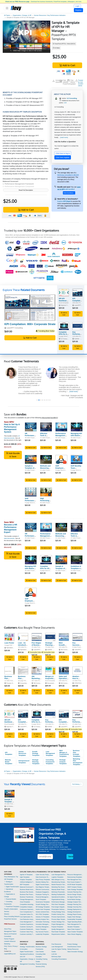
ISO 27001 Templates (42, 914)
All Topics (7, 15)
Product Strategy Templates (59, 922)
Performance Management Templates (59, 902)
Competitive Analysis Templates (27, 907)
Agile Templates (25, 877)
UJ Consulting (65, 339)
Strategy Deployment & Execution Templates (75, 909)
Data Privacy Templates (43, 880)
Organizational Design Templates (59, 899)
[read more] (29, 387)
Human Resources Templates (22, 753)
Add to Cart (67, 65)
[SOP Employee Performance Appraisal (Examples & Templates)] (61, 460)
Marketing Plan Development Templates (78, 762)
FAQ (5, 946)
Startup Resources (73, 949)
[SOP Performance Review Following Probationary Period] (31, 492)
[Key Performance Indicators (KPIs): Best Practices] (77, 714)
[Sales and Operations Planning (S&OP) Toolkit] (64, 671)
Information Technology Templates (43, 922)
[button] (5, 35)
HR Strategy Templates (43, 907)
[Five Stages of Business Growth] (37, 637)
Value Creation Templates (75, 932)
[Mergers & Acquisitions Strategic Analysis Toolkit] (50, 671)
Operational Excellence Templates (59, 897)
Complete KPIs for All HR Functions (46, 568)
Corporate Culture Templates (27, 914)
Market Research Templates (59, 885)
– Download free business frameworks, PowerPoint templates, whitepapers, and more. (43, 2)
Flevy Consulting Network (12, 917)
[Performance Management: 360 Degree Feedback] (61, 427)
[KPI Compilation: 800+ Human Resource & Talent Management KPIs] (77, 293)
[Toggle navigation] (7, 8)
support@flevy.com (10, 954)
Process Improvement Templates (59, 917)
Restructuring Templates (75, 877)
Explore (64, 201)
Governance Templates (43, 902)
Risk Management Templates (75, 880)
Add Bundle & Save (13, 455)
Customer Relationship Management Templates (27, 929)
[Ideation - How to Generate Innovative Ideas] (77, 671)
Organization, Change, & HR (22, 15)
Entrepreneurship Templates (24, 762)
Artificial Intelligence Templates (27, 882)
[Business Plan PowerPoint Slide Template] (10, 671)
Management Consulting (27, 964)
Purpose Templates (57, 927)
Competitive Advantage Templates (27, 904)
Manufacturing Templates (59, 882)
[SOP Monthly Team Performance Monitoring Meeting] (77, 460)
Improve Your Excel (67, 305)
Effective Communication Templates (43, 890)
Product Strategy (72, 944)
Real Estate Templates (58, 932)
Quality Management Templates (59, 929)
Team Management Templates (75, 924)
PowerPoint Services (10, 919)
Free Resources (56, 944)
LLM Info (54, 954)
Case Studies (40, 952)
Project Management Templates (59, 924)
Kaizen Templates (41, 929)
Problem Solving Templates (59, 914)
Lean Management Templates (50, 753)
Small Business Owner (74, 947)
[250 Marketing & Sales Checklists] (37, 671)
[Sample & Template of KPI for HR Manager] (31, 460)
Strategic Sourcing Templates (75, 907)
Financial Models (10, 899)
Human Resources (40, 15)
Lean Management (57, 947)
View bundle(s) (68, 193)
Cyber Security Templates (43, 875)
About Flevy (8, 929)
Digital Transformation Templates (43, 885)
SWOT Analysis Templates (75, 887)
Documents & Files (53, 683)
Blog (5, 949)
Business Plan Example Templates (77, 753)
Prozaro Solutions (12, 683)
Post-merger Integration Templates (59, 907)
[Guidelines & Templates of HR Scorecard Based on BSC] (77, 560)
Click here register (63, 157)
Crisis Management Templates (27, 922)
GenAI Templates (41, 899)
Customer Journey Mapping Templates (27, 927)
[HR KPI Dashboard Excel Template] (64, 293)
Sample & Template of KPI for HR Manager (30, 469)
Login (77, 6)
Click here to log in (63, 153)
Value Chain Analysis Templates (75, 929)
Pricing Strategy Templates (59, 912)
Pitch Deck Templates (58, 904)
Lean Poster (9, 643)
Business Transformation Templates (27, 897)
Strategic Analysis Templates (63, 762)
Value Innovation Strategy (75, 952)
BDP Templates (25, 885)
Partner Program (9, 939)
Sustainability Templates (75, 919)
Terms (10, 946)
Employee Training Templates (43, 895)
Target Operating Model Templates (75, 922)
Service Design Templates (75, 895)
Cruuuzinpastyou (25, 683)
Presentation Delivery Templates (59, 909)
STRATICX (78, 683)
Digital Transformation (12, 887)
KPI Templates (9, 753)
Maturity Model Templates (9, 762)
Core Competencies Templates (27, 912)
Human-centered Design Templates (43, 912)
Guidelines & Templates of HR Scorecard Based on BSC (77, 569)
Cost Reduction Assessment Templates (27, 919)
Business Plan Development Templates (27, 892)
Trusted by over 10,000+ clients (81, 83)
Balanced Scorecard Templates (27, 887)
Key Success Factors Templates (43, 932)
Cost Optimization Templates (27, 917)
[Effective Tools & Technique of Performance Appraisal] (46, 427)
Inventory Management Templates (43, 927)
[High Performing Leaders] (46, 492)
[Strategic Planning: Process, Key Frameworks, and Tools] (50, 637)
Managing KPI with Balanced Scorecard (76, 436)
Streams (7, 914)
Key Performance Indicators (56, 15)
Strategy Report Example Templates (75, 914)
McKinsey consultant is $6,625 (68, 175)
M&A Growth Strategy (62, 645)
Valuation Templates (73, 927)
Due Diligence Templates (43, 887)
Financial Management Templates (43, 897)
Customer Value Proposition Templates (27, 932)
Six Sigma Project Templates (75, 897)
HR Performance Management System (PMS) (30, 437)
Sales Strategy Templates (75, 890)
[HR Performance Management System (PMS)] (31, 427)
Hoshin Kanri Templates (43, 909)
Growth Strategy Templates (36, 753)
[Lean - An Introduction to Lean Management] (23, 637)
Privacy (15, 946)
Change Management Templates (27, 899)
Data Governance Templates (43, 877)
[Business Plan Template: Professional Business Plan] (23, 671)
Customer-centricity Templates (27, 934)
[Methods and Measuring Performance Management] (46, 460)
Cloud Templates (25, 902)
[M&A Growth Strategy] (64, 637)
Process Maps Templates (59, 919)
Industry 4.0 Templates (43, 917)
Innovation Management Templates (43, 924)
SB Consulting (65, 650)
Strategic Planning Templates (36, 762)
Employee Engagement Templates (43, 892)
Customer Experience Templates (27, 924)
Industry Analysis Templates (43, 919)
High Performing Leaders (45, 501)
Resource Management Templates (75, 875)
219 (65, 103)
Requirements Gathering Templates (59, 934)
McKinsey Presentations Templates (59, 892)
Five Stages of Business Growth (36, 645)
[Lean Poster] (10, 637)
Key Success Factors (76, 645)
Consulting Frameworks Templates (50, 762)
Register (79, 10)
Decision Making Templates (43, 882)
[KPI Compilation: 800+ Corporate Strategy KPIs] (30, 308)
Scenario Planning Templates (75, 892)
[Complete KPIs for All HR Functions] (64, 326)
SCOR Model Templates (75, 885)
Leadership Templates (42, 934)
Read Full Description (26, 190)
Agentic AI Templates (26, 875)
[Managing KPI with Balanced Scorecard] (77, 427)
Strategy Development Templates (75, 912)
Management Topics (10, 931)
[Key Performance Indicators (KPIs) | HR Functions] (77, 326)
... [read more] (63, 137)
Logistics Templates (57, 877)
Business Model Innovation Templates (27, 890)
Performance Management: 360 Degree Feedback (61, 437)
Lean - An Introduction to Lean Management (23, 646)
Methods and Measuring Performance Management (45, 469)
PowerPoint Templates (12, 907)
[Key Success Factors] (77, 637)
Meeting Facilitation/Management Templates (59, 895)
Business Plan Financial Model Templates (27, 895)
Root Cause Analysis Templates (75, 882)
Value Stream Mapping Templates (75, 934)
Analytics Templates (26, 880)
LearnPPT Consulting (15, 328)
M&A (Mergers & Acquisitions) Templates (64, 753)
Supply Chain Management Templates (75, 917)
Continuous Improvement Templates (27, 909)
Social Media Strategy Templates (75, 899)
